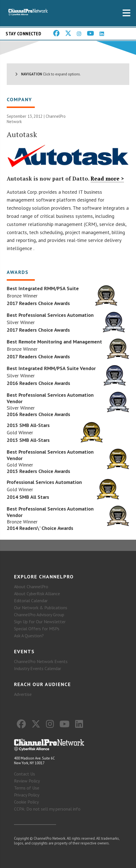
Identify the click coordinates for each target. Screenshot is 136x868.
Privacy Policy (27, 795)
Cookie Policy (26, 802)
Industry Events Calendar (38, 668)
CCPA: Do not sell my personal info (47, 809)
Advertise (23, 694)
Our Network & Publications (41, 608)
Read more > (107, 178)
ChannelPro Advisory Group (39, 615)
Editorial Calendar (31, 601)
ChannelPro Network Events (41, 661)
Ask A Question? (29, 636)
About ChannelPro (31, 587)
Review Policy (27, 781)
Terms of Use (27, 788)
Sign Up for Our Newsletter (40, 622)
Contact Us (25, 774)
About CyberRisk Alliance (37, 594)
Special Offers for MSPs (37, 629)
